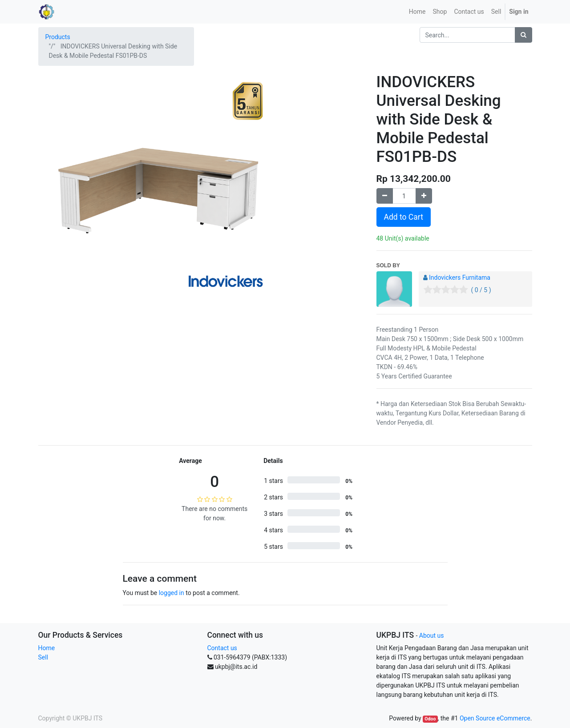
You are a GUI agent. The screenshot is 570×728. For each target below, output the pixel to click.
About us (432, 635)
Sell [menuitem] (496, 12)
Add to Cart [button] (404, 217)
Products (58, 37)
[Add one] (424, 196)
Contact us (222, 648)
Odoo (430, 719)
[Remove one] (385, 196)
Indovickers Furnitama (460, 278)
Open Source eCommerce (495, 718)
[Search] (524, 35)
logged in (172, 593)
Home (47, 648)
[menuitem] (417, 12)
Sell (43, 657)
